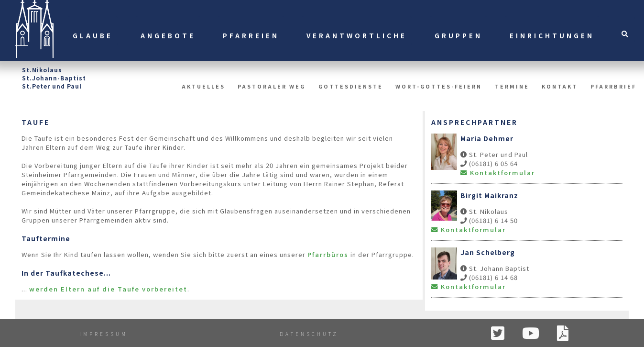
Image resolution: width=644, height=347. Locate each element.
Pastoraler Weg (272, 86)
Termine (512, 86)
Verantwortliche (357, 35)
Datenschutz (309, 334)
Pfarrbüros (328, 254)
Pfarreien (251, 35)
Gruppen (458, 35)
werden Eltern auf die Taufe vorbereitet (108, 289)
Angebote (168, 35)
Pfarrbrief (613, 86)
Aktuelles (203, 86)
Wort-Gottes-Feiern (439, 86)
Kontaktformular (498, 173)
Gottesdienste (351, 86)
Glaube (93, 35)
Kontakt (560, 86)
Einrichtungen (552, 35)
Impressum (104, 334)
